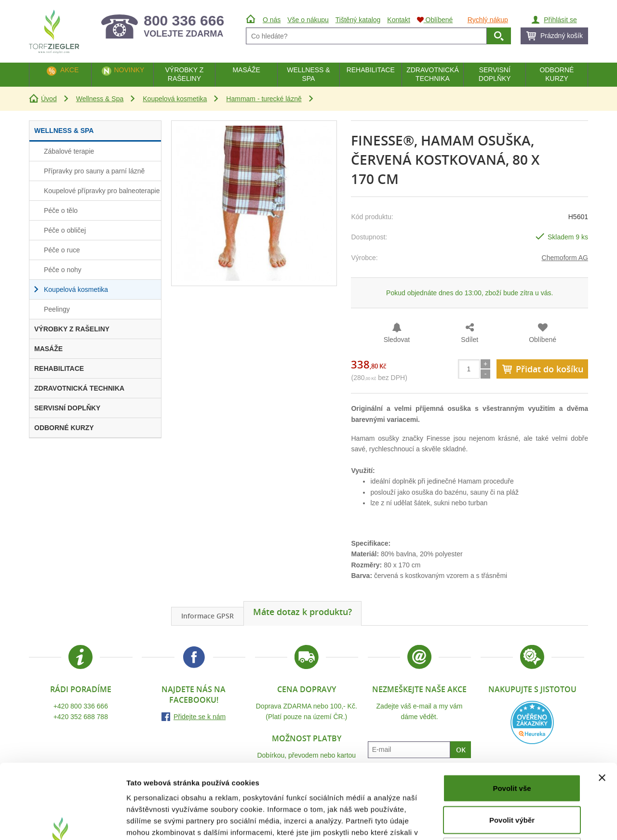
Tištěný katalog (358, 20)
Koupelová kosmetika (175, 99)
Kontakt (398, 20)
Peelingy (57, 309)
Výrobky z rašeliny (184, 74)
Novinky (129, 70)
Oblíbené (543, 340)
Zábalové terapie (69, 151)
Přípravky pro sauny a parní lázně (94, 171)
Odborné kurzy (557, 74)
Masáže (246, 70)
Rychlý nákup (488, 20)
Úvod (49, 99)
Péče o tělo (61, 210)
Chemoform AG (565, 258)
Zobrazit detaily (510, 821)
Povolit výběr (512, 745)
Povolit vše (512, 714)
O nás (272, 20)
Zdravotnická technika (433, 74)
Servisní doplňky (495, 74)
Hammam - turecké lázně (264, 99)
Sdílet (469, 340)
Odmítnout (512, 777)
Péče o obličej (65, 230)
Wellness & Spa (100, 99)
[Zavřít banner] (602, 703)
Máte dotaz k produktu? (302, 612)
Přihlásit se (560, 20)
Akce (69, 70)
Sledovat (397, 340)
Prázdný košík (562, 36)
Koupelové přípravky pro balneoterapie (102, 191)
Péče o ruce (62, 250)
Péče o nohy (63, 270)
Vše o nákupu (308, 20)
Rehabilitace (371, 70)
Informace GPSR (208, 616)
